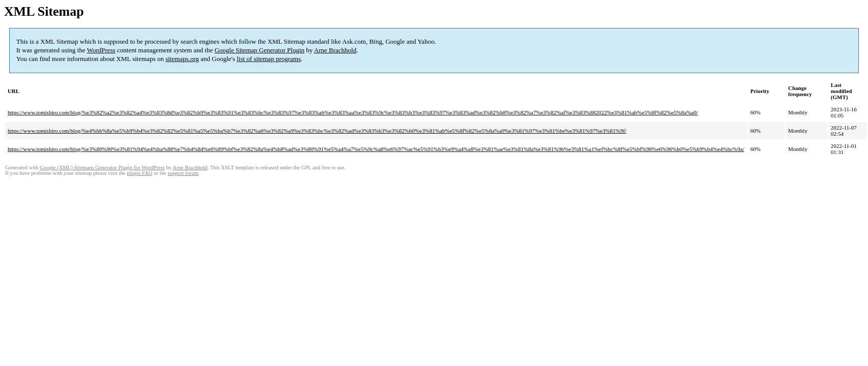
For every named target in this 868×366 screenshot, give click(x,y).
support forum (183, 173)
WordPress (101, 50)
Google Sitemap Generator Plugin (260, 50)
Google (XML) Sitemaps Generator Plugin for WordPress (102, 167)
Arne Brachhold (335, 50)
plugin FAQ (139, 173)
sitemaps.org (182, 59)
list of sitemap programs (269, 59)
